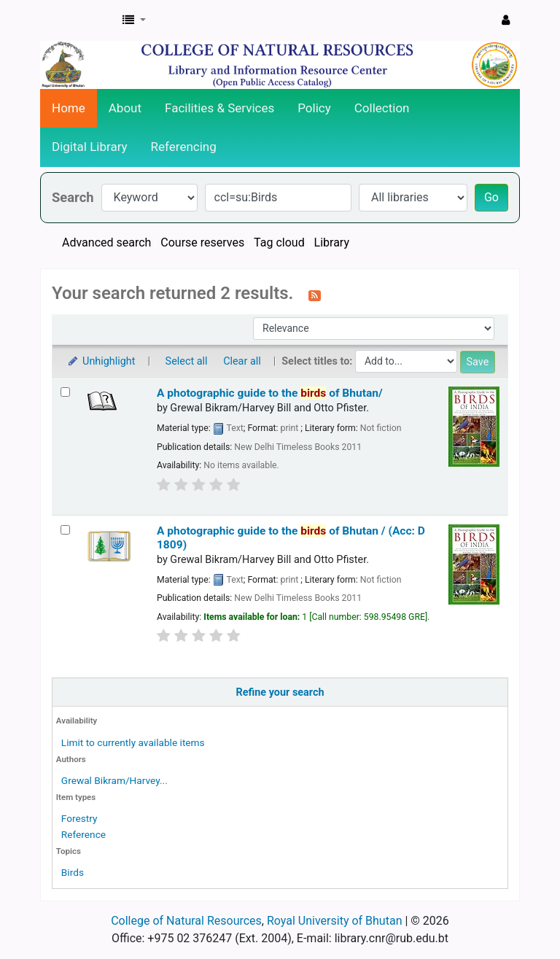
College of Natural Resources (186, 921)
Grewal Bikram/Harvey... (114, 780)
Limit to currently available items (133, 742)
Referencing (184, 147)
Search (73, 197)
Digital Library (90, 147)
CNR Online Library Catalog (77, 20)
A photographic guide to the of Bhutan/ (270, 393)
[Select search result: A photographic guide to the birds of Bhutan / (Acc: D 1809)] (65, 530)
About (125, 108)
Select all (187, 361)
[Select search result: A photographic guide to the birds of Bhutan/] (65, 392)
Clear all (242, 361)
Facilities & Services (219, 108)
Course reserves (202, 242)
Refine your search (280, 692)
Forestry (79, 818)
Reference (83, 834)
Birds (73, 872)
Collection (382, 108)
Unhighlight (101, 361)
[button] (134, 20)
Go (491, 197)
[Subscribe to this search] (315, 295)
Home (69, 108)
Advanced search (106, 242)
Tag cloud (279, 242)
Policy (314, 108)
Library (332, 242)
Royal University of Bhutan (335, 921)
